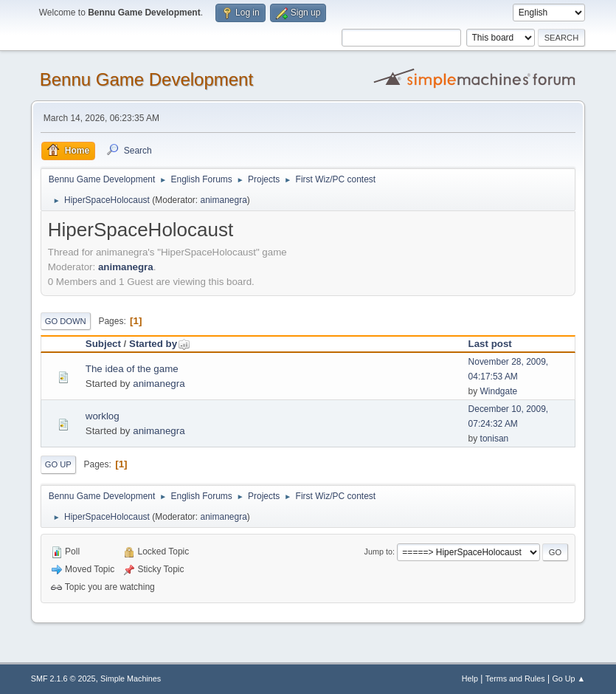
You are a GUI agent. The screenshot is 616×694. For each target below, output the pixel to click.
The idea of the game (132, 369)
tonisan (495, 439)
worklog (103, 416)
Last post (490, 344)
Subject (103, 344)
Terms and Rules (515, 678)
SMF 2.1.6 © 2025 (63, 678)
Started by (160, 344)
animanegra (224, 200)
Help (470, 678)
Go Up (58, 464)
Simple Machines (131, 678)
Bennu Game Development (146, 79)
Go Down (66, 321)
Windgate (499, 391)
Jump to (378, 552)
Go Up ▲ (568, 678)
